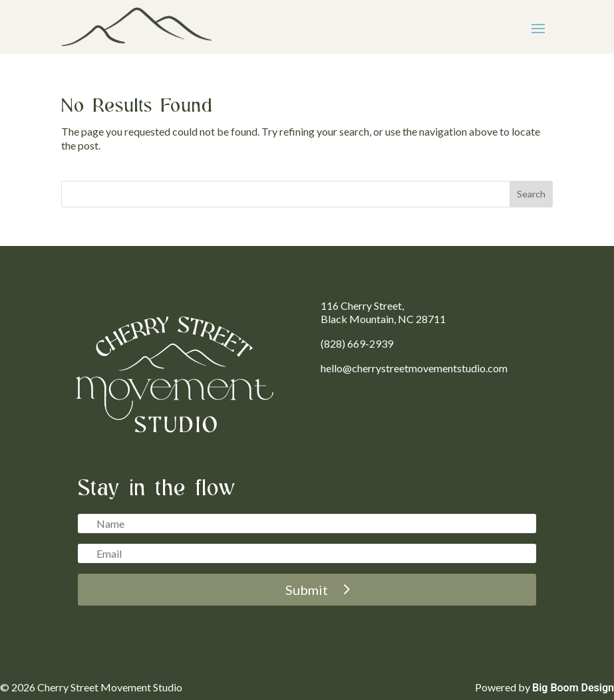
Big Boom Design (573, 688)
